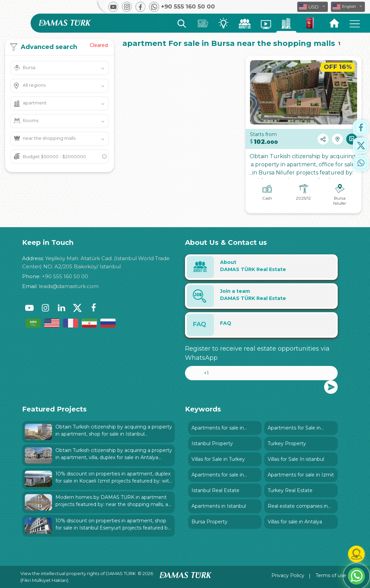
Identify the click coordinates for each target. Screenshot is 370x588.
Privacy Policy (288, 575)
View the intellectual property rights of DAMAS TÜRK (78, 573)
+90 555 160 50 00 (65, 276)
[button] (348, 7)
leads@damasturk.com (69, 286)
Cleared (99, 45)
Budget (54, 156)
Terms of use (331, 575)
